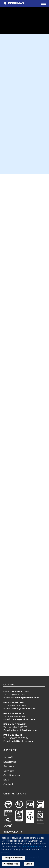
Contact (8, 784)
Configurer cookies (13, 858)
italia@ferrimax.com (22, 741)
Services (9, 771)
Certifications (12, 775)
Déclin (29, 864)
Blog (6, 780)
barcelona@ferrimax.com (25, 698)
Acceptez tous (11, 864)
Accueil (8, 757)
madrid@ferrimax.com (23, 709)
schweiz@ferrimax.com (24, 730)
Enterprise (10, 762)
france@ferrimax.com (23, 719)
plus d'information (33, 847)
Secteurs (9, 766)
